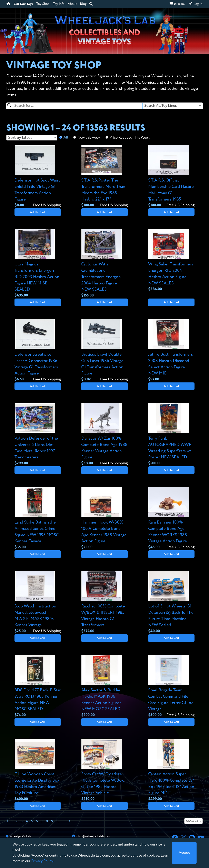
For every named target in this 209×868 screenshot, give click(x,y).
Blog (83, 4)
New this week (89, 138)
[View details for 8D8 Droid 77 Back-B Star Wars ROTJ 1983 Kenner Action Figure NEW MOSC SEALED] (38, 686)
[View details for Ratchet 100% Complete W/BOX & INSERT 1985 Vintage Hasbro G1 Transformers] (104, 602)
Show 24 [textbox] (192, 821)
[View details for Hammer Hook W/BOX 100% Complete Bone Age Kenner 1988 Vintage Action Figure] (104, 518)
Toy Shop (43, 4)
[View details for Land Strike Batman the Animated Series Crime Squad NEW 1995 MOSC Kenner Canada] (38, 518)
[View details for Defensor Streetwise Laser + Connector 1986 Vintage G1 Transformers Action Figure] (38, 350)
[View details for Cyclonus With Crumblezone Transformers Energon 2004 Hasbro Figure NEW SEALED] (104, 264)
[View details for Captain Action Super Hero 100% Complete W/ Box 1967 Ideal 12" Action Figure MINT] (171, 770)
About (72, 4)
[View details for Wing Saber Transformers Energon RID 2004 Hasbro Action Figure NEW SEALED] (171, 260)
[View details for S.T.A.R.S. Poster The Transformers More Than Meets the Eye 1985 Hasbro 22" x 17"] (104, 177)
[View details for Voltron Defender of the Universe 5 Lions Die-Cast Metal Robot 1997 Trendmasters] (38, 434)
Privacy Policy (42, 861)
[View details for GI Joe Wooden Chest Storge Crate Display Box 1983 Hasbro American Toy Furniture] (38, 770)
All (66, 138)
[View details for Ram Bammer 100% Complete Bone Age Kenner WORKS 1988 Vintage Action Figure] (171, 518)
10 (58, 821)
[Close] (184, 853)
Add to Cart (38, 212)
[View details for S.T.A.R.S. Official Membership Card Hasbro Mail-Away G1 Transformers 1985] (171, 177)
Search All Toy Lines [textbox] (161, 106)
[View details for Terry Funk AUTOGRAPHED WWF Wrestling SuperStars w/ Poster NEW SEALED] (171, 434)
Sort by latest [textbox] (20, 138)
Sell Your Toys (23, 4)
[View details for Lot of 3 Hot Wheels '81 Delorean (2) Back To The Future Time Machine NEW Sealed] (171, 602)
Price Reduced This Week (130, 138)
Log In (196, 4)
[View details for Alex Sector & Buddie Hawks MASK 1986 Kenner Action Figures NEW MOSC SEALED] (104, 686)
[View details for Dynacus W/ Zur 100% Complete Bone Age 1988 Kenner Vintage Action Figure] (104, 434)
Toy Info (59, 4)
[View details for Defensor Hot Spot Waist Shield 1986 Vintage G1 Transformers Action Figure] (38, 177)
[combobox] (172, 106)
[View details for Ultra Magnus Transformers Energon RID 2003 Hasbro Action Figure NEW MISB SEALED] (38, 264)
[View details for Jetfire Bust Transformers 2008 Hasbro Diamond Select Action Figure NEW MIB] (171, 350)
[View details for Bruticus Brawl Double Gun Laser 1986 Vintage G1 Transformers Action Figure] (104, 350)
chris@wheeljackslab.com (93, 836)
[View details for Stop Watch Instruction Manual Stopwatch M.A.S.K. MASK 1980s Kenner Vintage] (38, 602)
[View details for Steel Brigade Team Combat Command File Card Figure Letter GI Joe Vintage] (171, 686)
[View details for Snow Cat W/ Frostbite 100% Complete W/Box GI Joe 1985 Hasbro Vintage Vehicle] (104, 770)
